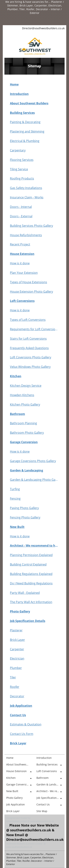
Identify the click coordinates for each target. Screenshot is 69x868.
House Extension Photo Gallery (31, 292)
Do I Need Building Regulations (31, 583)
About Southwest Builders (29, 103)
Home (14, 84)
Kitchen (16, 376)
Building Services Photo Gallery (31, 226)
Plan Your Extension (24, 273)
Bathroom (17, 414)
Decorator (17, 696)
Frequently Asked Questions (29, 348)
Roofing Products (22, 178)
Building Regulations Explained (31, 574)
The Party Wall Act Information (31, 602)
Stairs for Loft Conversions (28, 339)
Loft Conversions (22, 301)
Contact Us (18, 715)
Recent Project (20, 244)
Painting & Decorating (25, 122)
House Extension (22, 254)
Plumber (16, 668)
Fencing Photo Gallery (25, 517)
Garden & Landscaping (26, 470)
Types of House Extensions (29, 282)
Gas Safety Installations (26, 188)
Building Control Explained (28, 564)
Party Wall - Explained (25, 593)
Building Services (22, 113)
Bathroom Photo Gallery (27, 433)
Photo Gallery (20, 611)
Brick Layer (17, 640)
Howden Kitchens (22, 395)
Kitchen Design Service (26, 386)
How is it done (20, 263)
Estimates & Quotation (26, 724)
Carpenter (17, 649)
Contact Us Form (22, 734)
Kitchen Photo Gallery (25, 404)
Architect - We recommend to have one (34, 546)
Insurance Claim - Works (27, 197)
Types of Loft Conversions (28, 320)
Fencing (15, 499)
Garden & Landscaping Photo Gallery (34, 480)
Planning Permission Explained (31, 555)
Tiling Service (19, 169)
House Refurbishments (26, 235)
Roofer (15, 687)
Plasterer (16, 630)
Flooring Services (22, 160)
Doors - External (21, 216)
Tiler (13, 677)
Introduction (19, 94)
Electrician (17, 658)
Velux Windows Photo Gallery (30, 367)
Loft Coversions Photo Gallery (31, 357)
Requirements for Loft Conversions (34, 329)
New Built (17, 527)
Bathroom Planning (23, 423)
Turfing (15, 489)
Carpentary (18, 150)
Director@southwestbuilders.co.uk (43, 28)
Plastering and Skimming (27, 131)
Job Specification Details (28, 621)
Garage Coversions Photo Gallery (33, 461)
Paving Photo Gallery (24, 508)
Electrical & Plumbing (25, 141)
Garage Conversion (24, 442)
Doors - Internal (21, 207)
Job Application (21, 706)
